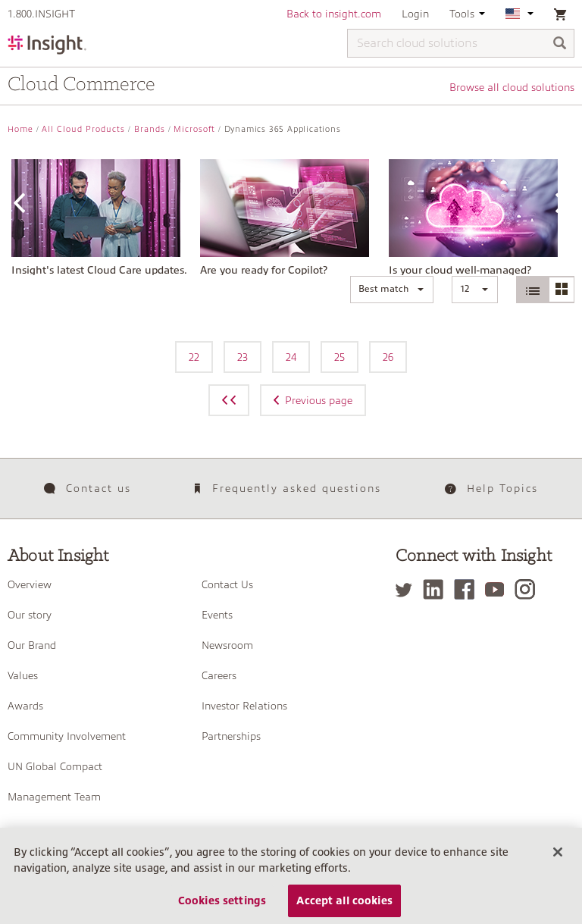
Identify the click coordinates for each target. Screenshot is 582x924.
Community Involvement (67, 736)
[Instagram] (529, 589)
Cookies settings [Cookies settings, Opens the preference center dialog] (222, 907)
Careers (219, 675)
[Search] (560, 44)
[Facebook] (468, 589)
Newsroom (227, 645)
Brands (150, 129)
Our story (30, 615)
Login (415, 14)
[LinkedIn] (437, 589)
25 (339, 357)
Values (23, 675)
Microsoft (194, 129)
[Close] (558, 859)
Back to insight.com (334, 14)
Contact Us (227, 584)
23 (242, 357)
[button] (392, 290)
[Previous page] (229, 400)
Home (20, 129)
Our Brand (32, 645)
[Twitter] (408, 589)
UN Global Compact (55, 766)
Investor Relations (244, 706)
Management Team (54, 797)
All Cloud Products (83, 129)
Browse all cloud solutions (512, 87)
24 (291, 357)
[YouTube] (498, 589)
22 (194, 357)
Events (217, 615)
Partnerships (231, 736)
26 (388, 357)
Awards (25, 706)
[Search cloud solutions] (461, 43)
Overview (30, 584)
